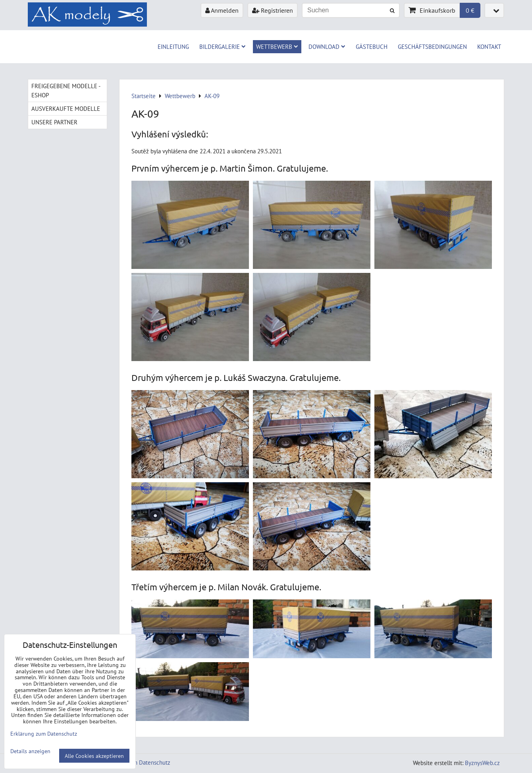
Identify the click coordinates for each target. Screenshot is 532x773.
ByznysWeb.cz (482, 763)
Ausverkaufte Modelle (66, 108)
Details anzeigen (30, 751)
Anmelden (222, 10)
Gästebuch (372, 46)
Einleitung (173, 46)
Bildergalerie (223, 46)
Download (327, 46)
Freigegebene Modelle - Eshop (66, 90)
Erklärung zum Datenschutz (136, 762)
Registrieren (273, 10)
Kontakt (489, 46)
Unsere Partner (54, 122)
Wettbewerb (277, 46)
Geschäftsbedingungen (432, 46)
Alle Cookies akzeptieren (94, 756)
